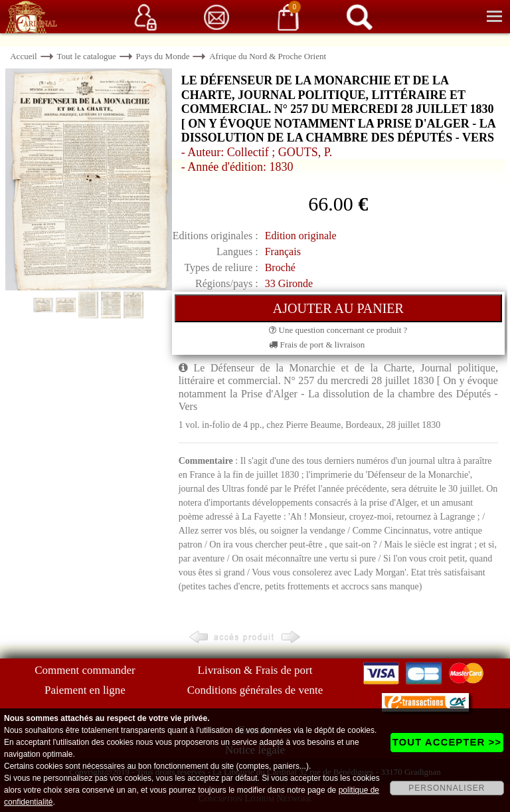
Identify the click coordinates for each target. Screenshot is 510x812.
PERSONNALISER (447, 788)
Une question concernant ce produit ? (338, 330)
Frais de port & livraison (317, 345)
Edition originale (301, 236)
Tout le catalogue (86, 56)
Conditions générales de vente (255, 690)
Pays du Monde (163, 56)
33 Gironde (289, 283)
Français (283, 252)
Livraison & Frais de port (255, 670)
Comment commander (85, 670)
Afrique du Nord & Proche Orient (268, 56)
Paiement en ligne (85, 690)
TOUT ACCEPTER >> (447, 742)
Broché (280, 267)
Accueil (23, 56)
